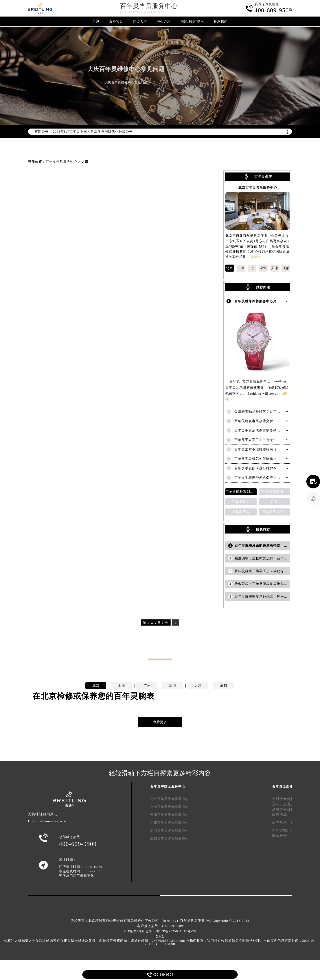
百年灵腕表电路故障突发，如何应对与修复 (268, 421)
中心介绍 (164, 22)
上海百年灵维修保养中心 (169, 807)
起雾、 (289, 804)
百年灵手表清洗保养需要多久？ (259, 430)
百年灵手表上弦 (274, 512)
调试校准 (280, 836)
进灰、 (278, 804)
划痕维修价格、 (285, 809)
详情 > (256, 257)
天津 (275, 268)
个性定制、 (281, 830)
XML (160, 936)
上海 (241, 268)
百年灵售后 (241, 502)
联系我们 (221, 22)
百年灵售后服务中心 (149, 6)
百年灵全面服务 (284, 786)
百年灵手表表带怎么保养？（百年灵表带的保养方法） (277, 477)
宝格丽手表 (241, 512)
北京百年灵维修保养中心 (169, 799)
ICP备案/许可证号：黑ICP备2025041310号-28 (160, 931)
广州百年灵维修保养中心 (169, 822)
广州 (252, 268)
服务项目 (116, 22)
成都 (286, 268)
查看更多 (160, 722)
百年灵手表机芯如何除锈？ (256, 459)
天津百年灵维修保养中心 (169, 815)
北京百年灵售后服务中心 (258, 188)
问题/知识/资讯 (192, 22)
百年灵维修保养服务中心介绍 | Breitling (266, 301)
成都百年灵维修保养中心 (169, 838)
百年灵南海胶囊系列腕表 (274, 492)
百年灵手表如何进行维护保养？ (259, 468)
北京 (230, 268)
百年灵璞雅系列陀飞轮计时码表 (241, 492)
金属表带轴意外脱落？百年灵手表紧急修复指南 (271, 411)
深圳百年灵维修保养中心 (169, 830)
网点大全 (140, 22)
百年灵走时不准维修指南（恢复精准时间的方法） (273, 449)
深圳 (263, 268)
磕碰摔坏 (280, 814)
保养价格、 (281, 822)
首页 (96, 21)
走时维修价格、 (285, 799)
